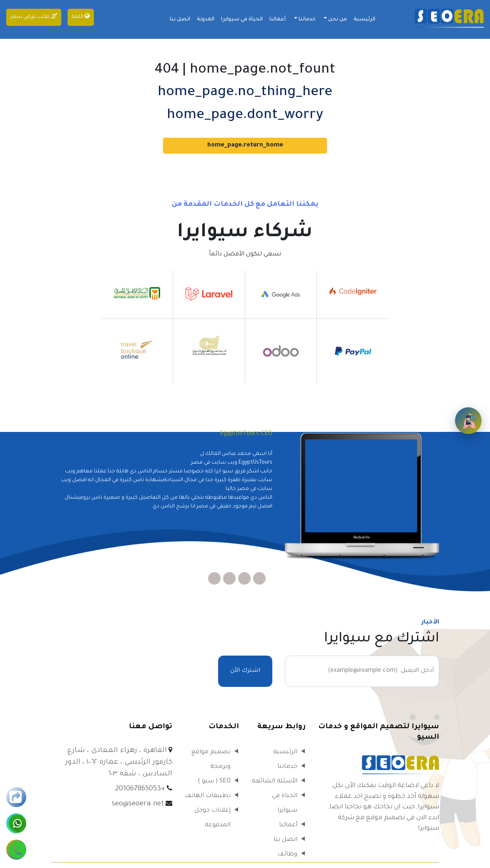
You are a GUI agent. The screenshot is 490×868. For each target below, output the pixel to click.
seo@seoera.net (138, 804)
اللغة (81, 16)
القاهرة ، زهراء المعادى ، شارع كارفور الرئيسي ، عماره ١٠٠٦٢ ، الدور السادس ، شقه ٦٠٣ (119, 763)
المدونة (206, 20)
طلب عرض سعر (34, 16)
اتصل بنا (180, 20)
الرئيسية (364, 20)
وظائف (287, 855)
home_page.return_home (245, 146)
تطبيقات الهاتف (208, 796)
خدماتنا (287, 767)
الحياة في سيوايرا (242, 20)
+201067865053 (140, 789)
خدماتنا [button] (307, 20)
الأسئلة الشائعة (275, 782)
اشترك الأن (245, 671)
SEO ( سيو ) (214, 782)
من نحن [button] (337, 20)
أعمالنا (278, 20)
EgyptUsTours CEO (246, 434)
